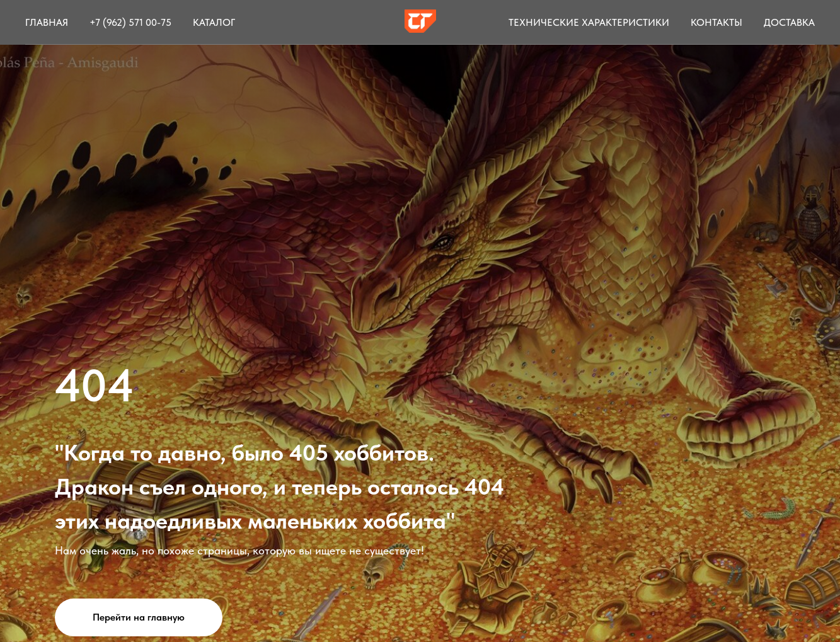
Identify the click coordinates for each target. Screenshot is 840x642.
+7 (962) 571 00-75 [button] (130, 22)
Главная (47, 22)
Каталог (214, 22)
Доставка (789, 22)
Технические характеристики (589, 22)
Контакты (716, 22)
